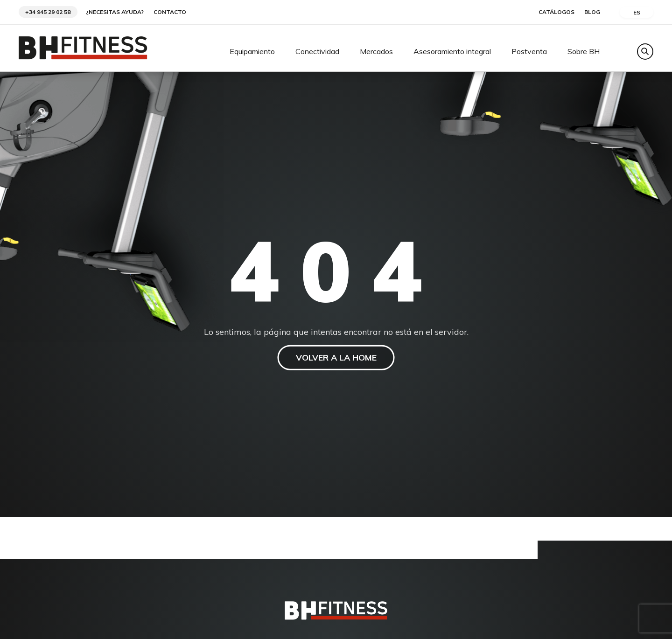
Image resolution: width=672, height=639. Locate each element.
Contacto (170, 12)
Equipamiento (252, 52)
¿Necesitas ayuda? (115, 12)
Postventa (529, 52)
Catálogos (556, 12)
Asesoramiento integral (452, 52)
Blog (592, 12)
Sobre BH (584, 52)
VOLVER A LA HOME (336, 358)
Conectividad (317, 52)
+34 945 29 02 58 (48, 12)
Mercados (376, 52)
